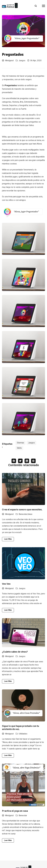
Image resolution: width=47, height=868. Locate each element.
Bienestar (23, 816)
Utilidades (23, 734)
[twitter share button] (20, 461)
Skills (19, 448)
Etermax (20, 443)
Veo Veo (6, 584)
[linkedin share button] (27, 461)
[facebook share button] (14, 461)
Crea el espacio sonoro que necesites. (22, 510)
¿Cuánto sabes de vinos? (15, 652)
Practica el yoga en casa (15, 811)
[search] (37, 6)
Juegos (22, 61)
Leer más (8, 539)
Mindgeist (8, 61)
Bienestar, (23, 514)
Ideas (30, 514)
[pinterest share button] (33, 461)
